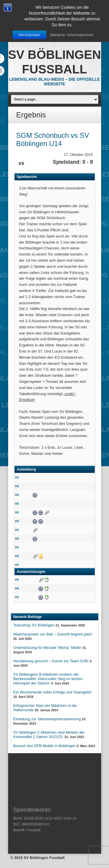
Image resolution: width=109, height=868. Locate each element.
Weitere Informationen (72, 35)
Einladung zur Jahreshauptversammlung (47, 719)
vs (17, 477)
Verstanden (29, 35)
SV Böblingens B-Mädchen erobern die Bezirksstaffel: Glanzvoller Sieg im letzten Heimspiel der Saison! (48, 679)
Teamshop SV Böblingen (34, 625)
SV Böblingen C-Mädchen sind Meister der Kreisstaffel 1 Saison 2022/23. (49, 735)
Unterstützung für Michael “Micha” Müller (47, 648)
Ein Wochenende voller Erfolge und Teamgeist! (53, 692)
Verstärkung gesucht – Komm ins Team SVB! (51, 661)
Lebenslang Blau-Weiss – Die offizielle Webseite (55, 82)
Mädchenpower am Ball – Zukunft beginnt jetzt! (53, 634)
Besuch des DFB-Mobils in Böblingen (45, 746)
